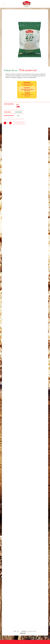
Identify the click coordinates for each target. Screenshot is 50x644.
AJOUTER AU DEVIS (19, 123)
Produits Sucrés (32, 631)
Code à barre (7, 112)
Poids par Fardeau (9, 115)
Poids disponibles (9, 104)
